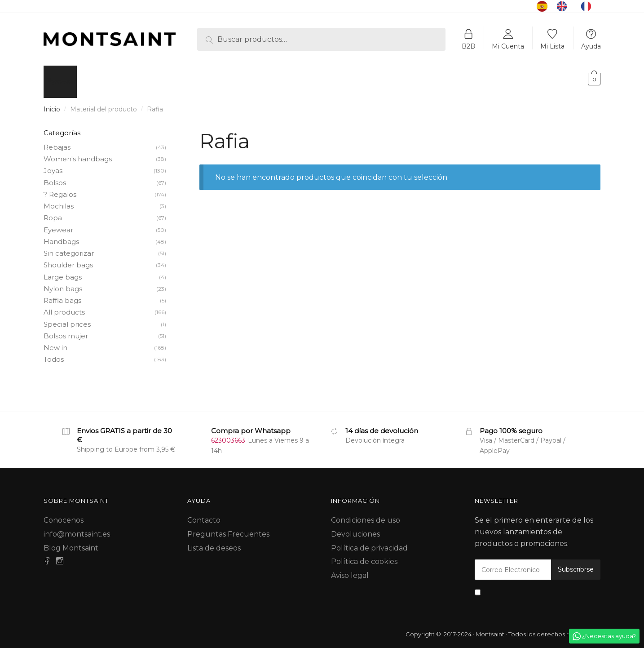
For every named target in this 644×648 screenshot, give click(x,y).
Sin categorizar (69, 248)
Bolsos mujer (66, 331)
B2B (468, 46)
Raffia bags (62, 295)
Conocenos (64, 515)
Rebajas (57, 142)
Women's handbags (78, 153)
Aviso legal (350, 570)
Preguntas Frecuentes (228, 529)
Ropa (53, 212)
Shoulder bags (68, 260)
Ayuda (591, 46)
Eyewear (58, 224)
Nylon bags (63, 283)
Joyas (53, 165)
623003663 (228, 435)
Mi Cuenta (508, 46)
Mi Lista (552, 46)
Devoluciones (355, 529)
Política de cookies (364, 556)
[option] (564, 6)
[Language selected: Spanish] (569, 6)
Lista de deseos (214, 543)
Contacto (204, 515)
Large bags (63, 272)
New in (55, 342)
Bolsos (55, 177)
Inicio (52, 104)
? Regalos (60, 189)
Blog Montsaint (71, 543)
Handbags (61, 236)
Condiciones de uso (366, 515)
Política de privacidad (369, 543)
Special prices (67, 319)
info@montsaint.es (77, 529)
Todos (54, 354)
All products (64, 307)
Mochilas (59, 201)
